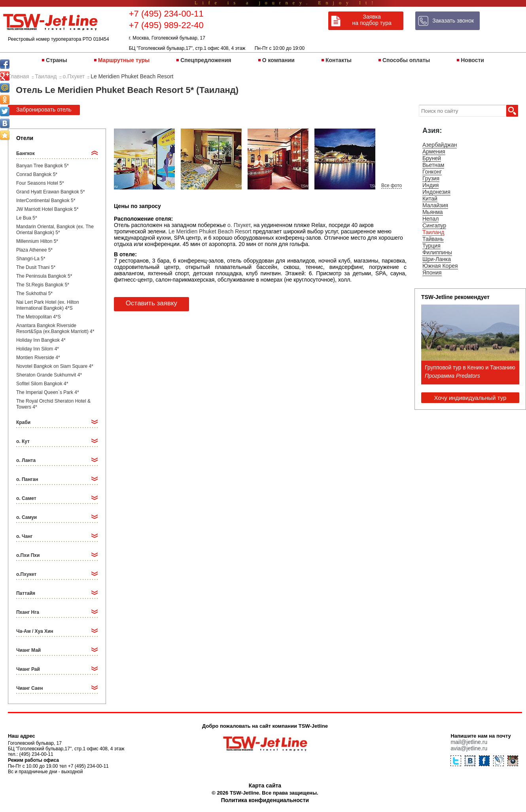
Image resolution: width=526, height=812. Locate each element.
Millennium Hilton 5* (37, 241)
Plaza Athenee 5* (34, 250)
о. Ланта (26, 460)
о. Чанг (24, 536)
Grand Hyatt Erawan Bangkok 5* (50, 192)
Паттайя (26, 593)
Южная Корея (440, 266)
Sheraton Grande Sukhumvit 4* (49, 375)
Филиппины (437, 252)
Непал (430, 219)
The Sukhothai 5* (34, 293)
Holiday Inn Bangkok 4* (41, 340)
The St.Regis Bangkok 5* (43, 285)
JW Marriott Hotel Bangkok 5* (47, 209)
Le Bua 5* (27, 218)
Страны (57, 60)
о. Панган (27, 479)
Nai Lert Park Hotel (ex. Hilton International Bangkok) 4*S (48, 305)
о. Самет (26, 498)
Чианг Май (28, 650)
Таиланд (433, 232)
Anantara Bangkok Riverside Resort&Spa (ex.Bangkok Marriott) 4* (55, 328)
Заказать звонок (453, 21)
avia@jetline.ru (469, 748)
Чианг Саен (29, 688)
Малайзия (435, 205)
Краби (23, 422)
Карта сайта (265, 786)
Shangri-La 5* (31, 259)
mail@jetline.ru (469, 742)
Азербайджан (440, 145)
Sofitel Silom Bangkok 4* (42, 384)
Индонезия (436, 192)
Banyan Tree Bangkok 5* (43, 166)
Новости (472, 60)
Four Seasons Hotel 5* (40, 183)
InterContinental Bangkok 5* (46, 201)
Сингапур (434, 225)
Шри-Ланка (437, 259)
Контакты (339, 60)
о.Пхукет (26, 574)
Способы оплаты (406, 60)
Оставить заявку (151, 303)
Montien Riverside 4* (38, 358)
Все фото (392, 185)
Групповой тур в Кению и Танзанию (470, 367)
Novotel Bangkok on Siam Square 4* (55, 366)
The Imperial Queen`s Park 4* (48, 392)
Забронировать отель (44, 110)
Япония (432, 273)
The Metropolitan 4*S (39, 317)
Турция (431, 246)
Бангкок (26, 153)
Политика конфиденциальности (265, 800)
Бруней (432, 158)
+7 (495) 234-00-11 (166, 14)
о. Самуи (26, 517)
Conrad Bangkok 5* (37, 174)
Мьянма (433, 212)
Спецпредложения (206, 60)
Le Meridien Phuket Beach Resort (210, 231)
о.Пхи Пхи (28, 555)
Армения (434, 151)
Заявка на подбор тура (372, 20)
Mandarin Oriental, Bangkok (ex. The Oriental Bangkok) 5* (55, 230)
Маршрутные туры (124, 60)
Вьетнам (433, 165)
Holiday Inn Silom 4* (38, 349)
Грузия (431, 178)
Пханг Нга (28, 612)
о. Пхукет (239, 225)
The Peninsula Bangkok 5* (44, 276)
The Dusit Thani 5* (36, 267)
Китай (430, 199)
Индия (430, 185)
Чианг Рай (28, 669)
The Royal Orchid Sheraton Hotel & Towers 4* (53, 404)
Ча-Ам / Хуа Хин (35, 631)
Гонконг (432, 172)
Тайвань (433, 239)
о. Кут (23, 441)
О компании (278, 60)
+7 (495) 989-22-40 (166, 25)
